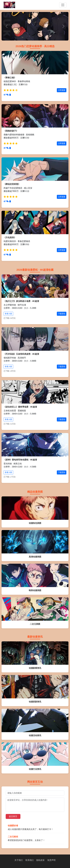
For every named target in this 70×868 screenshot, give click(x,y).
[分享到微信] (7, 95)
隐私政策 (40, 860)
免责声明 (51, 860)
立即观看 (62, 90)
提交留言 (13, 816)
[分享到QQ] (10, 95)
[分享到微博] (5, 95)
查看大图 (8, 314)
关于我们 (19, 860)
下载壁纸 (62, 314)
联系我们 (30, 860)
